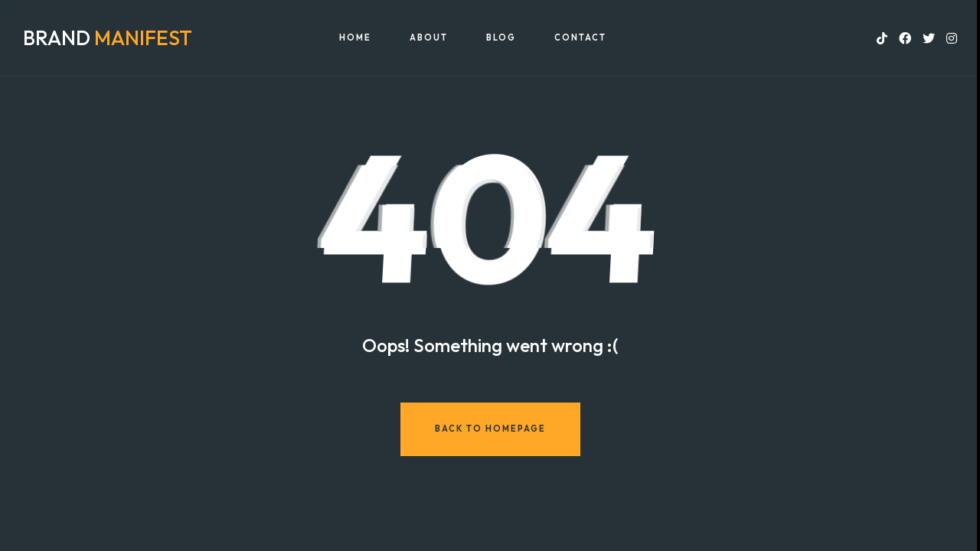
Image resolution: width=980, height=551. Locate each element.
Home (355, 38)
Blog (501, 38)
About (429, 38)
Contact (580, 38)
